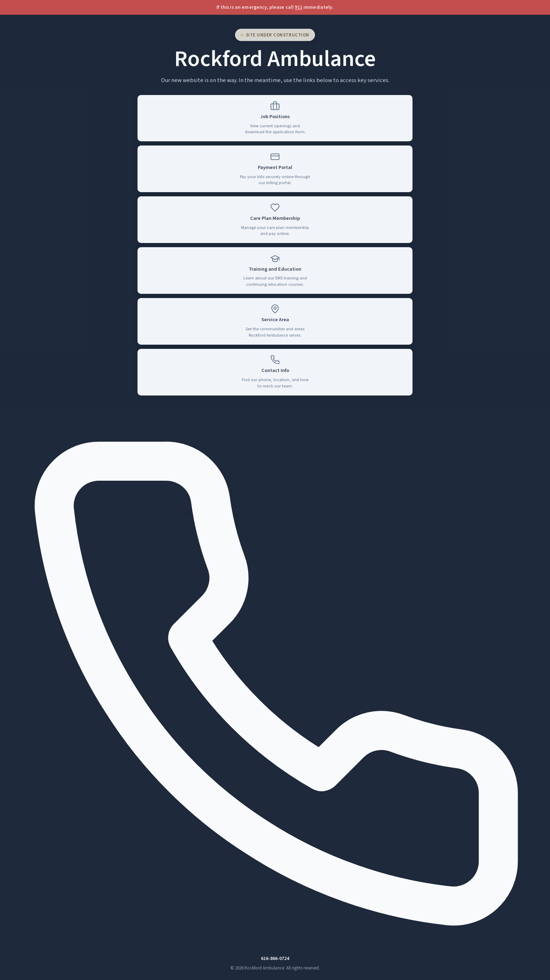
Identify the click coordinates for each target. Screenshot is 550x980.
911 (298, 7)
